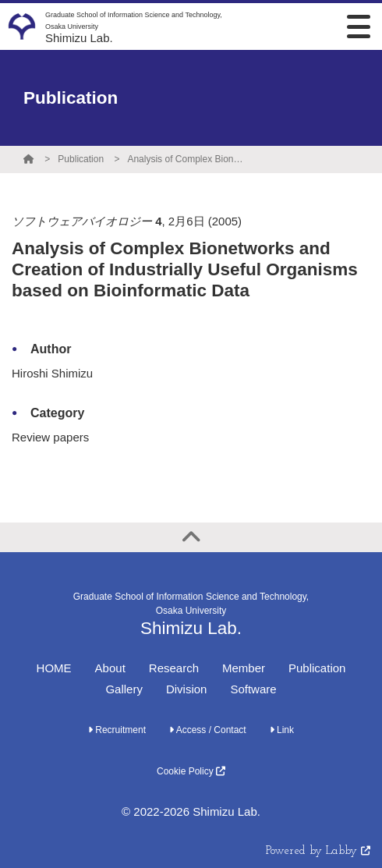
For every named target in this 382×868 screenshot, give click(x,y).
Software (253, 689)
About (110, 668)
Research (174, 668)
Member (244, 668)
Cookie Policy (191, 771)
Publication (81, 159)
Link (282, 730)
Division (187, 689)
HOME (54, 668)
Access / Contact (208, 730)
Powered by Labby (318, 851)
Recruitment (117, 730)
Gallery (124, 689)
